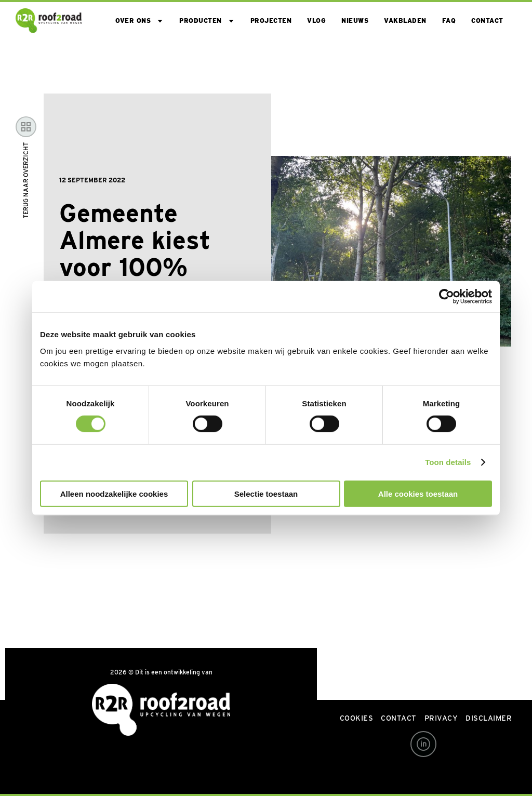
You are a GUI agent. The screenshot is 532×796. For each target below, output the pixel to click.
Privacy (441, 718)
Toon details (448, 462)
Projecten (271, 21)
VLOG (316, 21)
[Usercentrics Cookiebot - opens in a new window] (447, 297)
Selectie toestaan (266, 493)
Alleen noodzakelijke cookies (114, 493)
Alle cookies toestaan (418, 493)
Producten (201, 21)
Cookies (357, 718)
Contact (487, 21)
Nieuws (355, 21)
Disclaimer (489, 718)
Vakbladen (405, 21)
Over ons (133, 21)
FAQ (449, 21)
